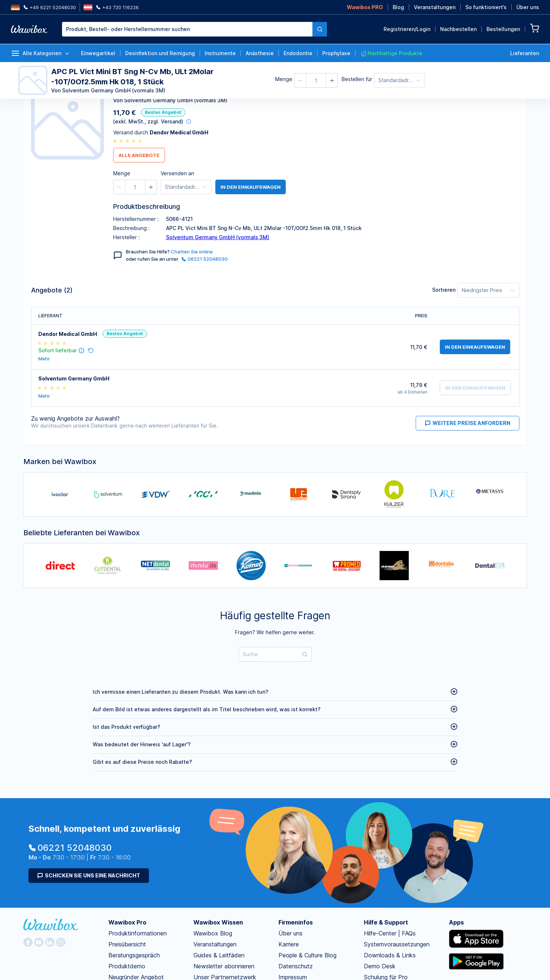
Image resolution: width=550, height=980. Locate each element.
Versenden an (177, 173)
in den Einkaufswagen (251, 187)
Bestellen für (357, 79)
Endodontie (298, 53)
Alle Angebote (139, 155)
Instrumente (220, 53)
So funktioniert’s (486, 7)
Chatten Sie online (192, 252)
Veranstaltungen (435, 7)
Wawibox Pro (127, 922)
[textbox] (187, 29)
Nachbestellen (458, 29)
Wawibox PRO (365, 7)
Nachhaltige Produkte (391, 53)
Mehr (44, 359)
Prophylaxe (336, 53)
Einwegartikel (98, 53)
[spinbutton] (316, 80)
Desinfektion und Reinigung (160, 53)
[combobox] (195, 29)
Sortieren (444, 290)
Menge (284, 79)
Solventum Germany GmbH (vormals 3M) (218, 237)
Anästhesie (260, 53)
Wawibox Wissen (218, 922)
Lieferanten (525, 53)
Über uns (528, 7)
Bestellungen (503, 29)
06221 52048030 (205, 259)
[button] (300, 80)
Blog (398, 7)
